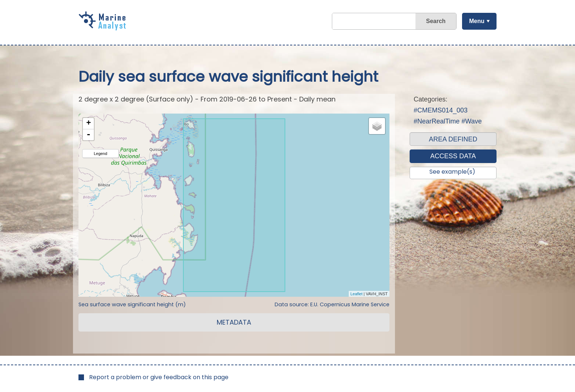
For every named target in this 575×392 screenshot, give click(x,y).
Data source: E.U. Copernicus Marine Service (332, 304)
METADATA (234, 322)
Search (435, 21)
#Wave (471, 121)
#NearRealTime (437, 121)
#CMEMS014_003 (441, 110)
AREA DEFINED (453, 139)
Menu (476, 21)
